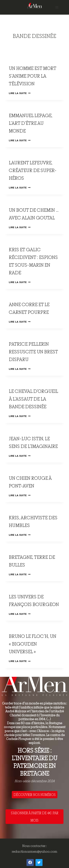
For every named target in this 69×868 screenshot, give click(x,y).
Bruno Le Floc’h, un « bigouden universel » (33, 644)
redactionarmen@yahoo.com (34, 851)
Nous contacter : (34, 846)
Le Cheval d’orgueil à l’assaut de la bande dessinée (33, 399)
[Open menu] (57, 7)
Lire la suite (20, 93)
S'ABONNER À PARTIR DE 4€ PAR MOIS (35, 817)
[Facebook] (30, 863)
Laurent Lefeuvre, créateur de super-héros (33, 170)
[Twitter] (39, 863)
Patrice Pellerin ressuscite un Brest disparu (33, 352)
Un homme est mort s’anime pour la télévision (32, 76)
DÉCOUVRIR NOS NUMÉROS (35, 795)
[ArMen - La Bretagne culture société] (35, 6)
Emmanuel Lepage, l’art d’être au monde (31, 123)
